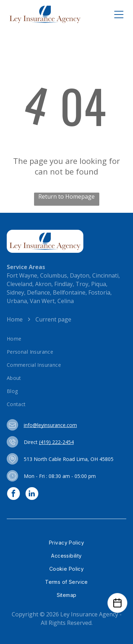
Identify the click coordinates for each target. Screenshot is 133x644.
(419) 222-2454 (56, 442)
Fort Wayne (22, 275)
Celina (66, 301)
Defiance (38, 292)
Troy (82, 284)
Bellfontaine (69, 292)
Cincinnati (105, 275)
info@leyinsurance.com (50, 425)
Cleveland (20, 284)
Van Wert (42, 301)
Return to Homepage (66, 196)
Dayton (80, 275)
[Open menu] (119, 15)
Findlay (63, 284)
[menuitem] (67, 339)
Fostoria (99, 292)
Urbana (17, 301)
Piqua (99, 284)
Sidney (15, 292)
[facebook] (13, 494)
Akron (43, 284)
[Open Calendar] (117, 603)
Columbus (54, 275)
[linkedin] (32, 494)
